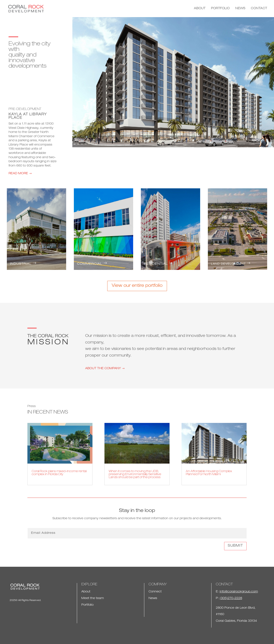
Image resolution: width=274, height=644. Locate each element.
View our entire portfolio (137, 286)
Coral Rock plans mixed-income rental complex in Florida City (59, 473)
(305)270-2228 (231, 598)
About (86, 592)
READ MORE (18, 174)
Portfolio (87, 605)
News (153, 598)
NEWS (240, 9)
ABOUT (200, 9)
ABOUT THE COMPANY (103, 369)
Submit (235, 546)
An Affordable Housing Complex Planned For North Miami (209, 473)
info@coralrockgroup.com (239, 592)
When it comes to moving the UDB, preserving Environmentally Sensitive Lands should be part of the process (135, 474)
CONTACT (259, 9)
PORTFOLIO (220, 9)
